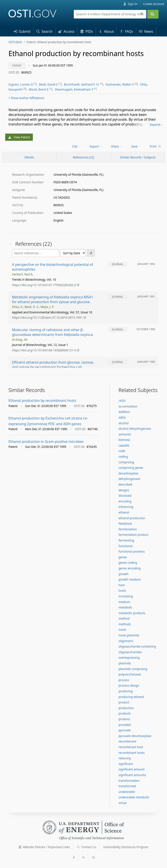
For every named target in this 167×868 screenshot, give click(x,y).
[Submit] (153, 14)
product (124, 702)
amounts (125, 434)
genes (123, 557)
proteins (124, 719)
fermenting (126, 540)
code (122, 451)
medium (124, 602)
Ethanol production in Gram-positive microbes (46, 442)
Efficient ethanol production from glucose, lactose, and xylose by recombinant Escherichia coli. (53, 365)
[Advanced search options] (142, 13)
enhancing (126, 507)
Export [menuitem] (96, 146)
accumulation (128, 406)
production (126, 708)
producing (126, 691)
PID (87, 31)
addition (124, 412)
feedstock (125, 523)
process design (129, 685)
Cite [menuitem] (77, 146)
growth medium (130, 579)
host (122, 585)
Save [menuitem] (136, 146)
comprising (126, 462)
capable (124, 445)
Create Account (154, 4)
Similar (138, 157)
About (106, 31)
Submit (22, 31)
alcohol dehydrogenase (135, 429)
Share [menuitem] (117, 146)
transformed (127, 786)
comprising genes (131, 468)
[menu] (77, 146)
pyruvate (125, 730)
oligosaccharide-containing (137, 646)
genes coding (128, 563)
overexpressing (129, 657)
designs (124, 490)
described (125, 484)
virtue (123, 803)
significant (126, 764)
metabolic (125, 607)
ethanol (124, 512)
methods (125, 624)
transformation (129, 781)
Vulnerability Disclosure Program (126, 847)
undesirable (127, 792)
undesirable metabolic (134, 797)
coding (123, 456)
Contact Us (87, 847)
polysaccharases (130, 674)
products (125, 713)
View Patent (19, 137)
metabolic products (132, 613)
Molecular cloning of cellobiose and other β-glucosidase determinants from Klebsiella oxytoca (52, 332)
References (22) (83, 157)
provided (125, 725)
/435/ (122, 401)
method (124, 618)
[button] (20, 847)
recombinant (127, 741)
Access (66, 31)
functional (125, 546)
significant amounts (132, 775)
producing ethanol (131, 697)
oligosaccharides (130, 652)
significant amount (132, 769)
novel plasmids (129, 635)
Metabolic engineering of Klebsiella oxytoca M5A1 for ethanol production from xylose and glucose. (53, 300)
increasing (126, 596)
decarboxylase (129, 473)
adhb (122, 417)
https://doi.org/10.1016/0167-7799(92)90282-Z (46, 285)
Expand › (156, 125)
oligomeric (126, 641)
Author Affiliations (26, 98)
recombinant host (131, 747)
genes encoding (130, 568)
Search (44, 31)
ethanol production (132, 518)
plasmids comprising (133, 669)
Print (155, 146)
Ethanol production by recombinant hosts (42, 400)
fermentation (128, 529)
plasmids (125, 663)
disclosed (125, 496)
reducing (125, 758)
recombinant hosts (132, 753)
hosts (122, 590)
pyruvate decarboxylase (135, 736)
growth (124, 574)
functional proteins (132, 551)
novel (122, 630)
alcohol (124, 423)
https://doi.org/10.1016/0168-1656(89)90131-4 (46, 350)
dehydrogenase (129, 479)
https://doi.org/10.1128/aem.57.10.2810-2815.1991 (49, 318)
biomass (124, 440)
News (146, 31)
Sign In (130, 4)
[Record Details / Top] (29, 157)
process (124, 680)
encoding (125, 501)
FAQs (126, 31)
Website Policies (44, 847)
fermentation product (134, 535)
